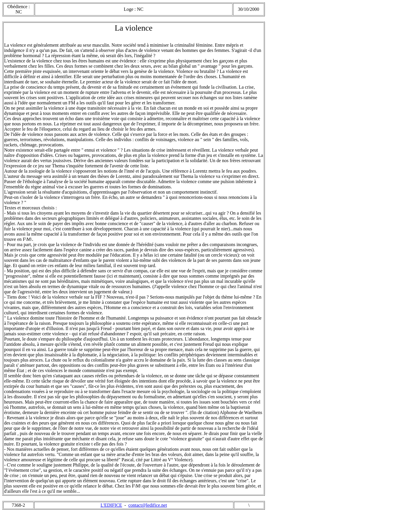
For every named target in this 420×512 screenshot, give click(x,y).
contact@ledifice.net (148, 505)
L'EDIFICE (111, 505)
